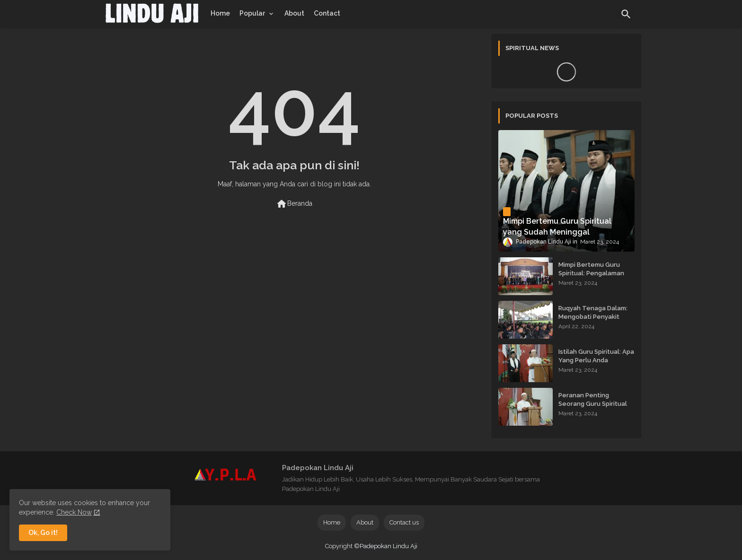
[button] (626, 14)
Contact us (404, 522)
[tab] (220, 13)
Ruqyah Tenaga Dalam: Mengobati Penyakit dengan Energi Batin (593, 317)
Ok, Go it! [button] (43, 533)
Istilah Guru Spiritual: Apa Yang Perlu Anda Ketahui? (596, 360)
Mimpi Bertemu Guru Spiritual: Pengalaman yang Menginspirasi (591, 273)
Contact (327, 13)
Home (220, 13)
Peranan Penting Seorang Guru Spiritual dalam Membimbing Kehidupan (593, 408)
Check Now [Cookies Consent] (74, 512)
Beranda (294, 204)
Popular (252, 13)
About (294, 13)
